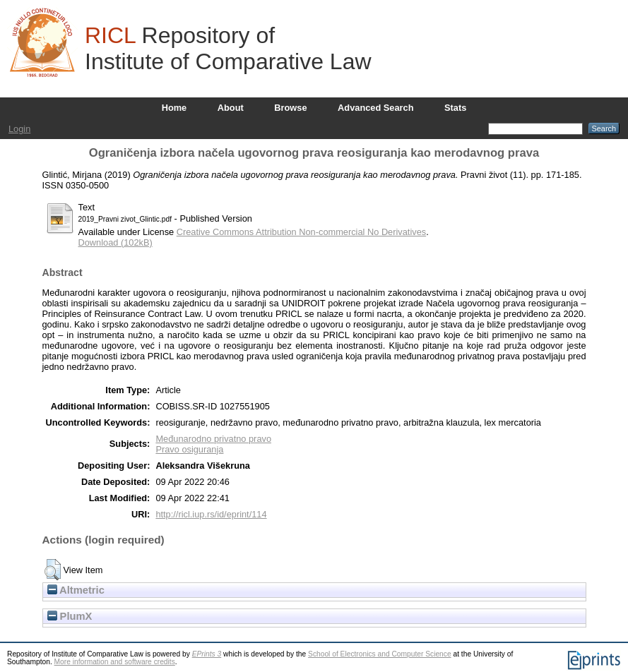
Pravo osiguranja (189, 449)
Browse (290, 108)
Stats (455, 108)
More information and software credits (115, 662)
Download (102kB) (115, 242)
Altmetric (76, 590)
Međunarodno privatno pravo (213, 439)
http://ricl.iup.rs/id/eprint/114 (211, 514)
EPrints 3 (207, 654)
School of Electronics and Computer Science (380, 654)
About (231, 108)
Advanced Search (375, 108)
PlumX (70, 616)
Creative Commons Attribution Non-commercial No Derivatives (301, 232)
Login (19, 129)
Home (174, 108)
